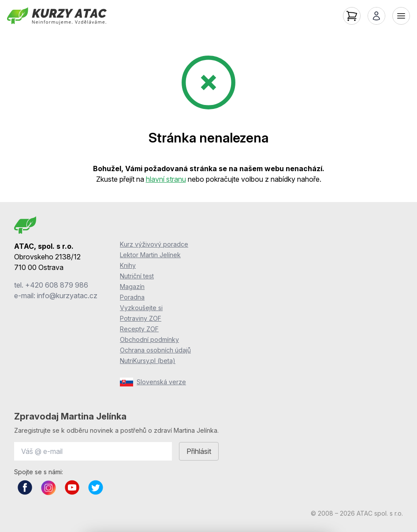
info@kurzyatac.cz (67, 296)
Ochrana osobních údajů (155, 350)
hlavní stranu (166, 179)
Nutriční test (137, 276)
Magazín (132, 287)
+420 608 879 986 (57, 285)
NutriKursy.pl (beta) (148, 361)
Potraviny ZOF (141, 318)
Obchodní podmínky (149, 339)
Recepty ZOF (139, 329)
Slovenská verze (153, 382)
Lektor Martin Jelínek (150, 255)
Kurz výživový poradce (154, 244)
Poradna (132, 297)
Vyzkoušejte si (141, 308)
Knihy (128, 265)
